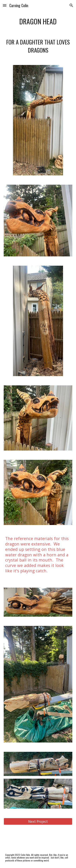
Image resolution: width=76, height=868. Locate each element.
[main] (38, 21)
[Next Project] (38, 821)
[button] (5, 5)
